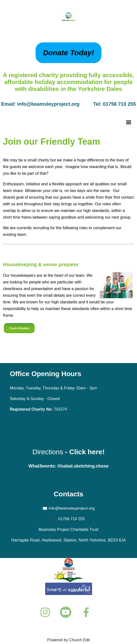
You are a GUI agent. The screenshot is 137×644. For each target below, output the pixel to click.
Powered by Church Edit (68, 640)
